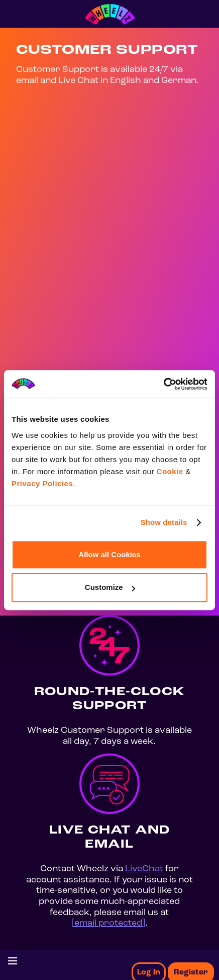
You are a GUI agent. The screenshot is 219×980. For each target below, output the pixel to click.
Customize (110, 587)
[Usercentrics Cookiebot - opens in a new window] (163, 384)
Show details (164, 522)
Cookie (170, 471)
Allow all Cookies (109, 554)
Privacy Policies (42, 483)
